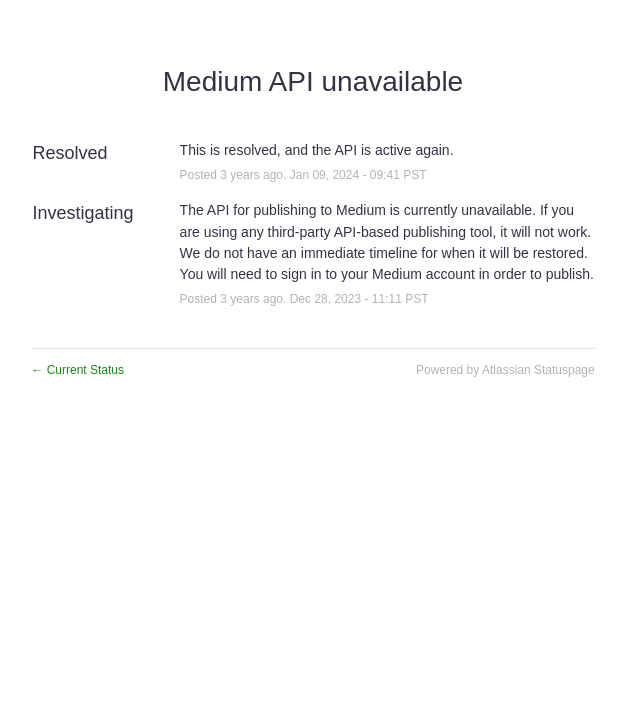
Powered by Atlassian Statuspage (505, 370)
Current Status (77, 370)
